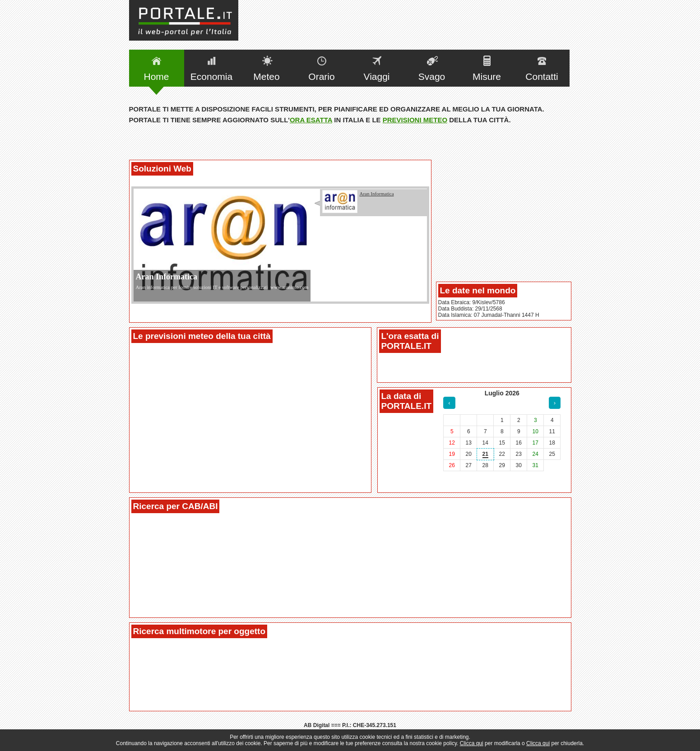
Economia (211, 76)
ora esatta (311, 120)
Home (156, 76)
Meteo (266, 76)
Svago (432, 76)
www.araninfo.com (289, 287)
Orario (321, 76)
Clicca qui (472, 743)
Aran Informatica (167, 277)
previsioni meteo (415, 120)
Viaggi (377, 76)
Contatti (542, 76)
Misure (487, 76)
